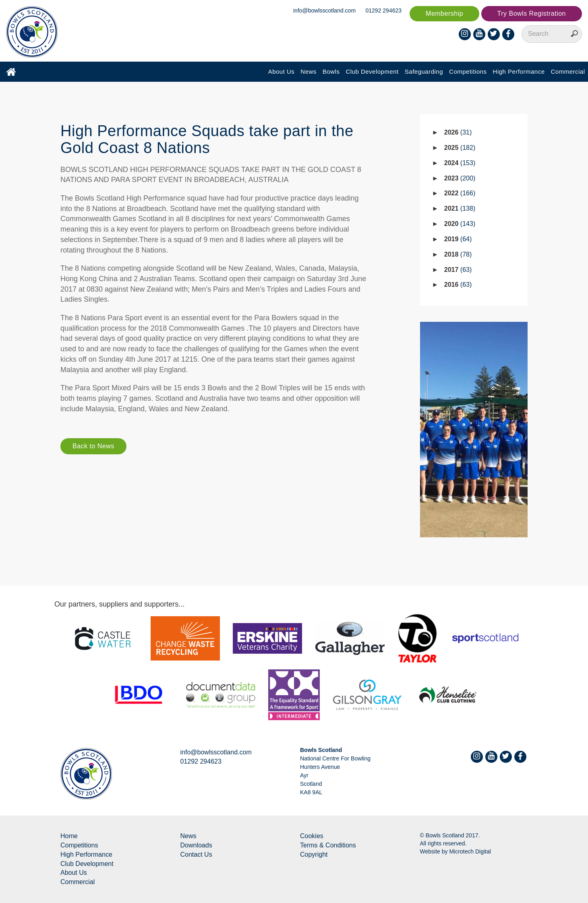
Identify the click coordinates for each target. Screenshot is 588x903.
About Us (282, 71)
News (308, 71)
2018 (458, 254)
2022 (460, 193)
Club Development (372, 71)
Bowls (331, 71)
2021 (460, 208)
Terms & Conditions (328, 845)
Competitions (468, 71)
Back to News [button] (93, 446)
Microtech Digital (470, 851)
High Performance (519, 71)
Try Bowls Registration (532, 13)
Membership (444, 13)
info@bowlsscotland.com (324, 10)
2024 (460, 163)
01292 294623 (384, 10)
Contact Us (196, 854)
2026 (458, 132)
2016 (458, 285)
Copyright (314, 854)
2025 (460, 148)
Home (69, 836)
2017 (458, 270)
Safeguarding (424, 71)
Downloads (196, 845)
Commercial (568, 71)
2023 (460, 178)
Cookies (312, 836)
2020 (460, 224)
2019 (458, 239)
